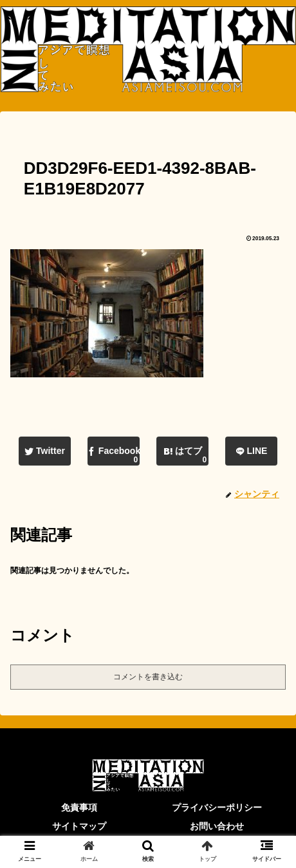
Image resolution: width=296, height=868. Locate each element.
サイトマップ (79, 826)
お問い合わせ (217, 826)
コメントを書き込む (148, 677)
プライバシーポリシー (217, 807)
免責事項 (79, 807)
